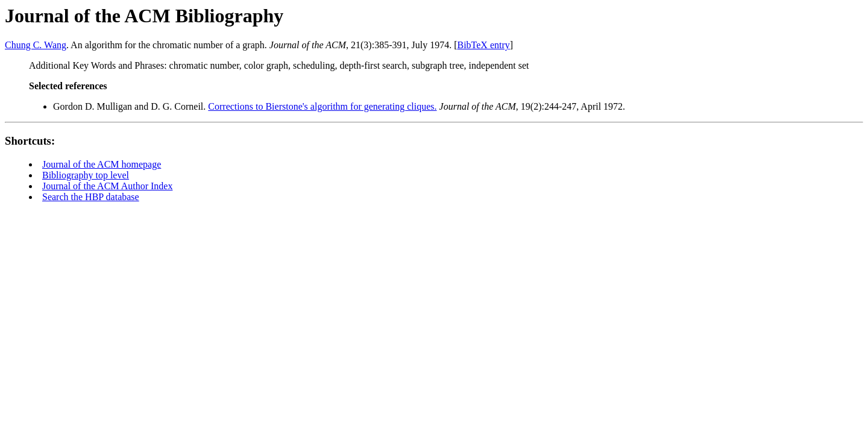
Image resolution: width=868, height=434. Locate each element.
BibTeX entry (483, 45)
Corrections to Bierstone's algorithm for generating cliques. (322, 106)
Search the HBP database (91, 197)
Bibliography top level (86, 175)
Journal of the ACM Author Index (107, 186)
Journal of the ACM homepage (102, 164)
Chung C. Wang (36, 45)
